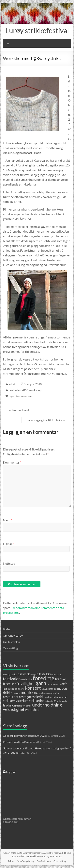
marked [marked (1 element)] (53, 689)
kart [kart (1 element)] (5, 689)
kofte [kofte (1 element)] (22, 689)
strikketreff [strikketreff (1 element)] (50, 701)
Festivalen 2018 (18, 390)
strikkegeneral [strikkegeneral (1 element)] (59, 697)
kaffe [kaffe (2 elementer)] (63, 684)
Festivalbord (18, 410)
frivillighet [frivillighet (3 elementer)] (26, 683)
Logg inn (10, 772)
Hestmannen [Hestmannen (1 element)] (53, 684)
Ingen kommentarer (21, 396)
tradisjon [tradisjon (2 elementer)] (9, 705)
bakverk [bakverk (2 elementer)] (24, 674)
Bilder (7, 629)
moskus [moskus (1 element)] (16, 693)
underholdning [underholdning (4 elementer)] (47, 705)
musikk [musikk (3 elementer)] (27, 692)
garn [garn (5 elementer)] (41, 683)
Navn (7, 520)
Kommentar (12, 462)
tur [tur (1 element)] (27, 706)
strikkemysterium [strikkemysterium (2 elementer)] (16, 701)
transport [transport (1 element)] (21, 706)
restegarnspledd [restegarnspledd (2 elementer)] (31, 697)
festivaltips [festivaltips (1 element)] (27, 679)
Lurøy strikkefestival (37, 30)
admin (13, 384)
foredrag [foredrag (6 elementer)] (44, 678)
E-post (8, 544)
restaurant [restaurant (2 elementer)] (11, 697)
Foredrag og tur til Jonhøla (46, 420)
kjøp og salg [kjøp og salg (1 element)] (13, 689)
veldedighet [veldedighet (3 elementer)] (14, 709)
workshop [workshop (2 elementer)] (32, 710)
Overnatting (10, 648)
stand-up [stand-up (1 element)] (48, 697)
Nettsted (9, 563)
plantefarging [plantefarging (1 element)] (53, 693)
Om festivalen (11, 642)
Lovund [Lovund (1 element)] (45, 689)
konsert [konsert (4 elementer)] (33, 688)
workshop (35, 390)
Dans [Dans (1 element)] (59, 674)
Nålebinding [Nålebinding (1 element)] (40, 693)
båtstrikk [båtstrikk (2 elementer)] (43, 674)
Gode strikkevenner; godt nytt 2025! (25, 736)
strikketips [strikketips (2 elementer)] (37, 701)
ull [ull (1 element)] (30, 706)
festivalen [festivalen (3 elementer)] (12, 679)
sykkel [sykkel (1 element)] (65, 701)
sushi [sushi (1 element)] (59, 701)
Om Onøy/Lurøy (13, 636)
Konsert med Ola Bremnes (19, 742)
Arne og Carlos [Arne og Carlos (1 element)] (10, 674)
